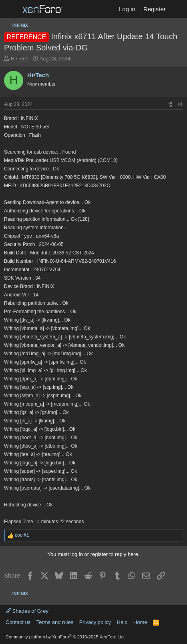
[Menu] (11, 9)
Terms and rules (55, 622)
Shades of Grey (27, 611)
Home (140, 622)
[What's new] (178, 9)
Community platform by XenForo (65, 637)
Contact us (18, 622)
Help (122, 622)
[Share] (170, 105)
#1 (180, 104)
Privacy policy (95, 622)
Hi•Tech (20, 59)
